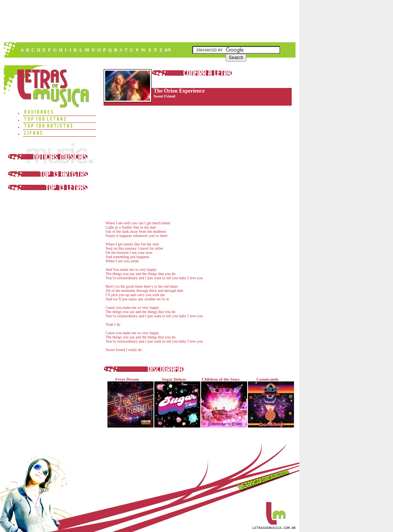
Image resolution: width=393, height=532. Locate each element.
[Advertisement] (149, 21)
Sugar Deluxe (176, 402)
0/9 (168, 50)
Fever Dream (129, 402)
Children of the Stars (222, 402)
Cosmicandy (269, 402)
